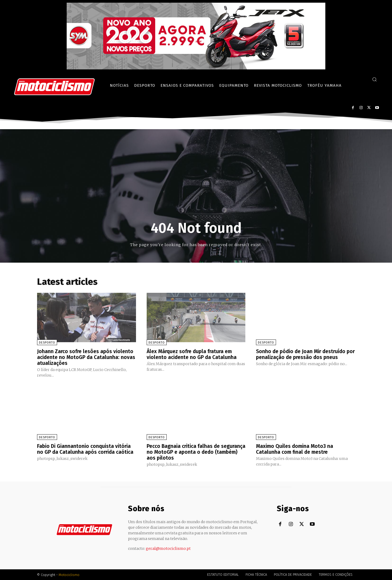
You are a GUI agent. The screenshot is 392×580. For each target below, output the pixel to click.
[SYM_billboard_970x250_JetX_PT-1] (196, 68)
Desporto (47, 343)
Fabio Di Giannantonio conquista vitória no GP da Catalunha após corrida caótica (86, 449)
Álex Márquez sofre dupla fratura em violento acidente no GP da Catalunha (193, 354)
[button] (374, 79)
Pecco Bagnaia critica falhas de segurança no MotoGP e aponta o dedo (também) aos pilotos (194, 452)
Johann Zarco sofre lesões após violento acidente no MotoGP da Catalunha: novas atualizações (86, 357)
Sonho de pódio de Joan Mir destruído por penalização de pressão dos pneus (303, 354)
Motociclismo (69, 575)
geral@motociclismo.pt (168, 548)
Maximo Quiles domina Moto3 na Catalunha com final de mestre (296, 449)
